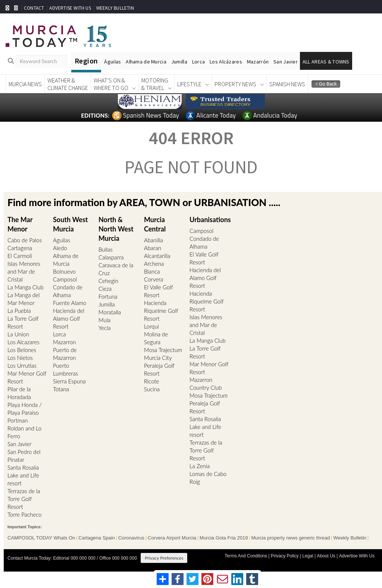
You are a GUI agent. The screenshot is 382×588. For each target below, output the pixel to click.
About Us (326, 556)
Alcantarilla (157, 256)
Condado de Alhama (68, 291)
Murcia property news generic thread (290, 538)
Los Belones (22, 350)
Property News (235, 84)
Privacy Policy (285, 556)
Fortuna (108, 296)
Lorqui (151, 326)
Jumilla (179, 62)
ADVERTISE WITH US (70, 8)
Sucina (152, 389)
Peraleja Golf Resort (159, 369)
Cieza (105, 289)
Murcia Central (155, 224)
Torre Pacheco (24, 514)
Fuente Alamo (70, 303)
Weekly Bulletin (350, 538)
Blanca (152, 271)
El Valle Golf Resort (158, 291)
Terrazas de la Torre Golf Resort (24, 499)
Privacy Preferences (164, 558)
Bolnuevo (64, 271)
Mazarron (64, 342)
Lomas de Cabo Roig (208, 478)
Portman (18, 420)
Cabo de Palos (25, 240)
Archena (154, 264)
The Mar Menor (20, 224)
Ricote (151, 381)
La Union (18, 334)
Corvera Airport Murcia (172, 538)
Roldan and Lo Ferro (24, 432)
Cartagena (20, 248)
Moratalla (110, 312)
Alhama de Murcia (146, 62)
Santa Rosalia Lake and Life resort (23, 475)
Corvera (154, 279)
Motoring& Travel (155, 84)
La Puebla (19, 311)
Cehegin (108, 281)
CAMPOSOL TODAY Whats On (41, 538)
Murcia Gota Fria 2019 (224, 538)
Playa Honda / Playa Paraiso (25, 409)
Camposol (65, 279)
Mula (104, 320)
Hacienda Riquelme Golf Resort (161, 311)
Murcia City (158, 358)
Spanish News (287, 84)
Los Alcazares (24, 342)
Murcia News (25, 84)
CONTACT (34, 8)
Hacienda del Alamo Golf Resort (69, 318)
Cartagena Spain (97, 538)
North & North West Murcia (116, 228)
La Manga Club (26, 287)
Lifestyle (189, 84)
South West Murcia (70, 224)
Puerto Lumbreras (65, 369)
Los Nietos (20, 358)
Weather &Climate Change (68, 84)
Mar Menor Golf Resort (27, 377)
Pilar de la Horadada (19, 393)
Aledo (60, 248)
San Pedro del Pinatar (24, 456)
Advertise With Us (357, 556)
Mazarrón (258, 62)
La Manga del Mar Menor (24, 299)
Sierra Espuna (69, 381)
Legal (308, 556)
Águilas (112, 62)
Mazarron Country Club (206, 384)
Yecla (105, 328)
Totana (61, 389)
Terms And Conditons (246, 556)
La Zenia (200, 466)
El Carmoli (20, 256)
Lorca (198, 62)
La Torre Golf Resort (23, 322)
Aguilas (62, 240)
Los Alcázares (226, 62)
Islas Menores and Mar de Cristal (24, 271)
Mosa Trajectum (163, 350)
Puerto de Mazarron (65, 354)
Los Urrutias (22, 365)
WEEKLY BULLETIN (115, 8)
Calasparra (111, 257)
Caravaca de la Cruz (116, 269)
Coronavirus (131, 538)
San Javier (286, 62)
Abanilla (154, 240)
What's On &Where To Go (111, 84)
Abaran (153, 248)
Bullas (106, 249)
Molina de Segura (156, 338)
